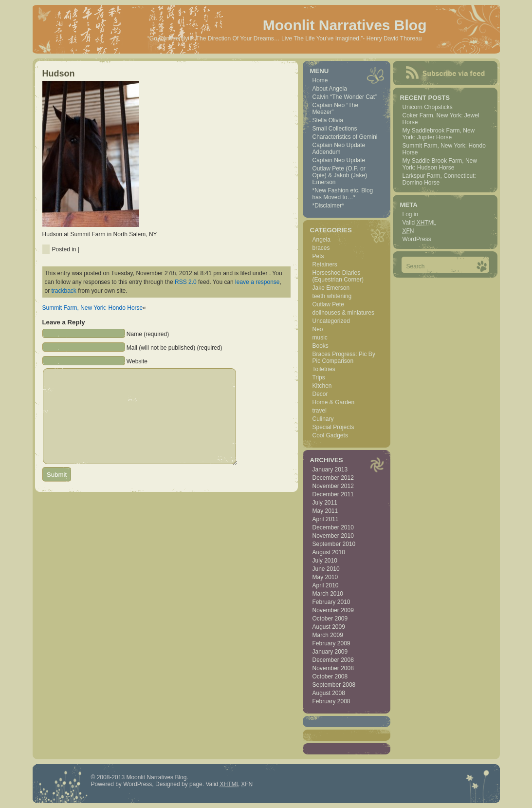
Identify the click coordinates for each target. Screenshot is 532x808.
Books (321, 346)
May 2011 (325, 511)
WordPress (417, 239)
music (320, 338)
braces (321, 248)
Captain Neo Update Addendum (339, 149)
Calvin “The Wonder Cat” (345, 97)
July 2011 (325, 503)
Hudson (59, 74)
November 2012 (333, 486)
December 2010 (333, 527)
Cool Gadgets (330, 435)
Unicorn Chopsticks (428, 107)
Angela (321, 240)
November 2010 (333, 536)
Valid (420, 223)
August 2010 (329, 552)
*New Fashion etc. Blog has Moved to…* (343, 194)
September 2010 (334, 544)
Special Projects (333, 427)
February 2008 (331, 701)
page (196, 784)
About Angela (330, 89)
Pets (318, 256)
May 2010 (325, 577)
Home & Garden (334, 402)
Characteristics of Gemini (345, 137)
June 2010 (326, 569)
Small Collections (335, 129)
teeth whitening (332, 296)
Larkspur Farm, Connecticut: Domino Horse (439, 179)
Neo (318, 329)
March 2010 (328, 594)
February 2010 (331, 602)
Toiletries (324, 369)
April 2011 (326, 519)
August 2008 (329, 693)
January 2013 (330, 470)
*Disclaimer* (328, 206)
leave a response (257, 282)
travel (320, 411)
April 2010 (326, 585)
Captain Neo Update (339, 160)
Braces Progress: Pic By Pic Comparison (344, 357)
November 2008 (333, 668)
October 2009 (330, 619)
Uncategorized (331, 321)
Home (320, 80)
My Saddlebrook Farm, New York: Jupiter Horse (439, 134)
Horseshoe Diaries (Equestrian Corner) (338, 276)
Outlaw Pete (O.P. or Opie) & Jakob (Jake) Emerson (340, 175)
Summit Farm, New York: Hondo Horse (93, 308)
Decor (320, 394)
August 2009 (329, 627)
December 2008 (333, 660)
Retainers (325, 264)
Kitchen (322, 386)
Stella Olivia (328, 120)
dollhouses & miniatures (343, 313)
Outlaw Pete (328, 304)
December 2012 (333, 478)
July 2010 (325, 561)
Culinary (323, 419)
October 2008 (330, 676)
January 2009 (330, 652)
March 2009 (328, 635)
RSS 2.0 (186, 282)
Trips (319, 377)
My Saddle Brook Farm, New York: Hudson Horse (440, 164)
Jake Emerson (331, 288)
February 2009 (331, 643)
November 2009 (333, 610)
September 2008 (334, 685)
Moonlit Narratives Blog (345, 25)
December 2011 (333, 494)
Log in (411, 214)
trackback (64, 291)
